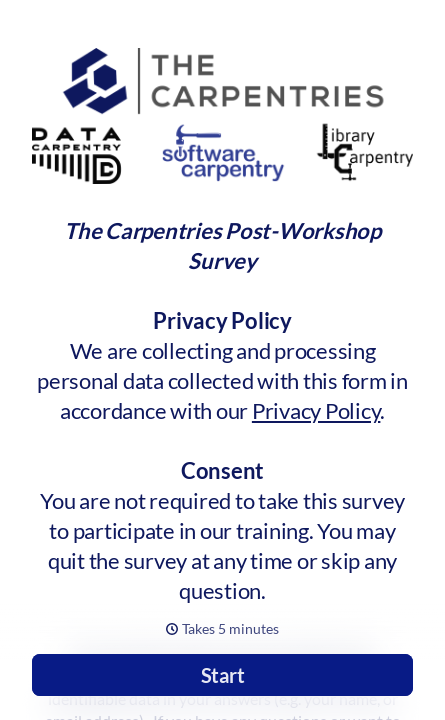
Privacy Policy (316, 410)
